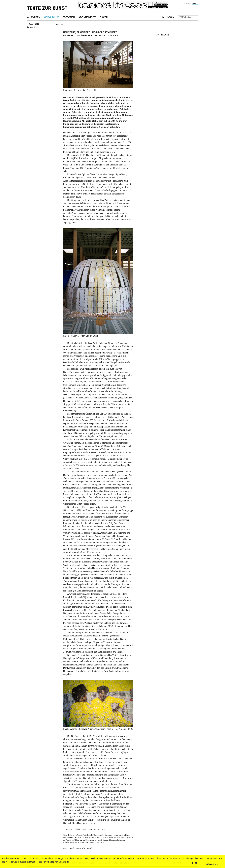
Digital (104, 17)
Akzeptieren (212, 864)
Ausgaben (34, 17)
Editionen (69, 17)
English (187, 3)
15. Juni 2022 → (33, 27)
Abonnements (87, 17)
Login (171, 17)
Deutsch (195, 3)
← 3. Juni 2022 (33, 24)
